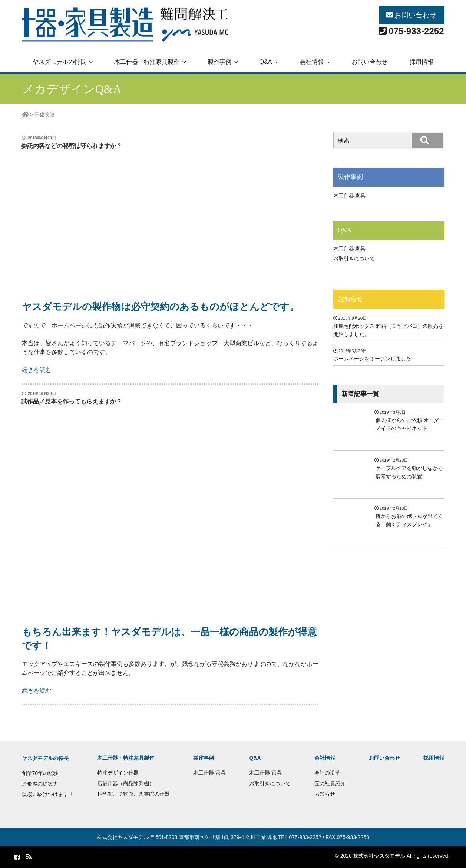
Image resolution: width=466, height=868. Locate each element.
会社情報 (316, 62)
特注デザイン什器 (118, 773)
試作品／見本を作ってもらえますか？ (72, 401)
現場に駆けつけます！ (48, 794)
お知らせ (350, 299)
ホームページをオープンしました (372, 359)
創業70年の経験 (40, 773)
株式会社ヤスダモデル (123, 837)
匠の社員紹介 (330, 783)
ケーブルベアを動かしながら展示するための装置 (409, 472)
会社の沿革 (327, 773)
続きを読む (37, 370)
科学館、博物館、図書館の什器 (133, 794)
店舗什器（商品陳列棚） (126, 783)
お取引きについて (354, 258)
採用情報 (422, 62)
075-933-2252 (416, 31)
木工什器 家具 (350, 195)
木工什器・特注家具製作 (151, 62)
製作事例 (223, 62)
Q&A (270, 62)
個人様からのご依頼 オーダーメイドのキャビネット (410, 424)
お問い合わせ (416, 15)
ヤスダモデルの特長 (63, 62)
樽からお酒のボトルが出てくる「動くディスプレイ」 (409, 520)
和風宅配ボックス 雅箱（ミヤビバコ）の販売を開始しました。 (389, 330)
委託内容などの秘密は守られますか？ (72, 146)
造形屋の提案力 (40, 784)
